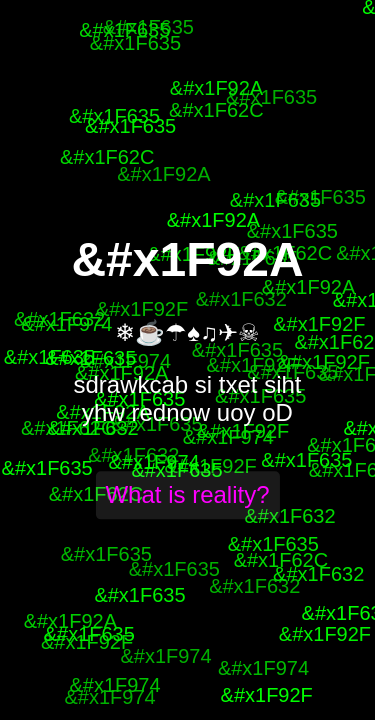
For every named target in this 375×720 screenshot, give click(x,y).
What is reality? (187, 495)
